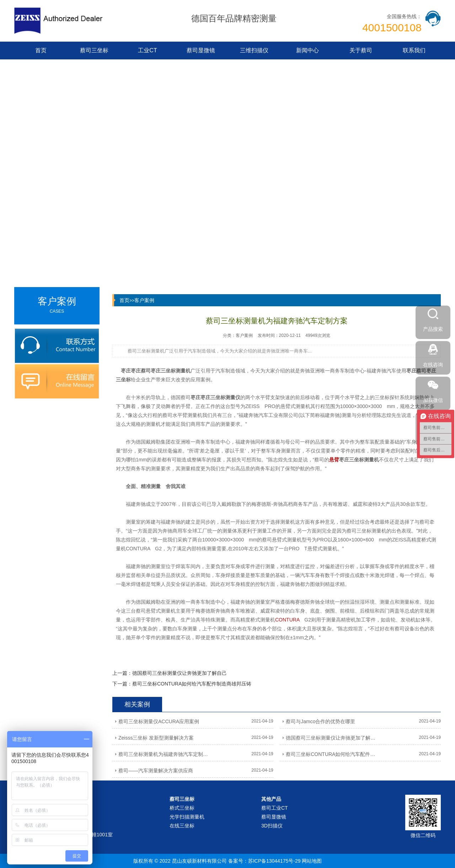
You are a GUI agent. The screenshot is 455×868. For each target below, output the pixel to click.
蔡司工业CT (275, 808)
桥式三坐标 (182, 808)
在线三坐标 (182, 826)
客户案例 (144, 300)
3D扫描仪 (272, 826)
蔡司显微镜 (201, 50)
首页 (41, 50)
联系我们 (414, 50)
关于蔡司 (361, 50)
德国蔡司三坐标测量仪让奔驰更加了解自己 (180, 673)
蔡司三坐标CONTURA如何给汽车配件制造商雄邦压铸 (192, 684)
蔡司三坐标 (94, 50)
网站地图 (312, 861)
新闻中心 (307, 50)
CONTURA (287, 620)
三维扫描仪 (254, 50)
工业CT (147, 50)
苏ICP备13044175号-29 (274, 861)
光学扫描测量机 (187, 817)
